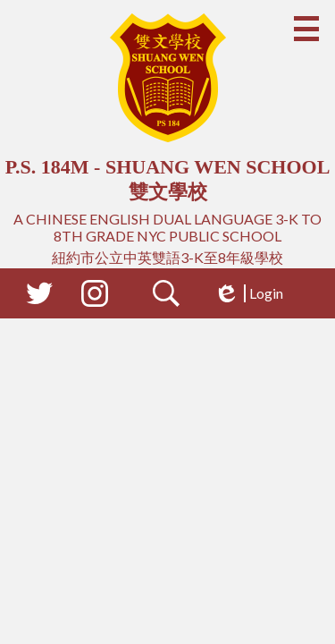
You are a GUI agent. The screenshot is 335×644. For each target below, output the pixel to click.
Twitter (39, 297)
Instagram (95, 297)
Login (248, 293)
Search (166, 297)
